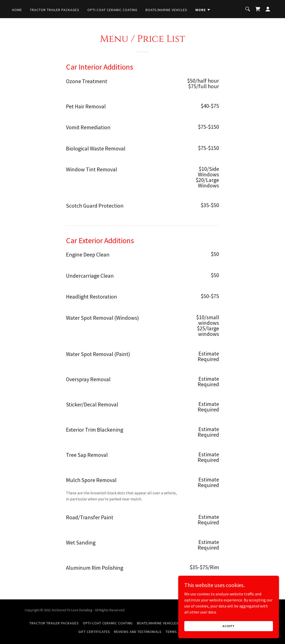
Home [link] (17, 10)
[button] (203, 10)
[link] (258, 9)
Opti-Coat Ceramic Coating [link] (112, 10)
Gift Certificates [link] (94, 632)
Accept (229, 626)
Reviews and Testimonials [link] (138, 632)
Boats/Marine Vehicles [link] (166, 10)
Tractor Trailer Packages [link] (55, 10)
